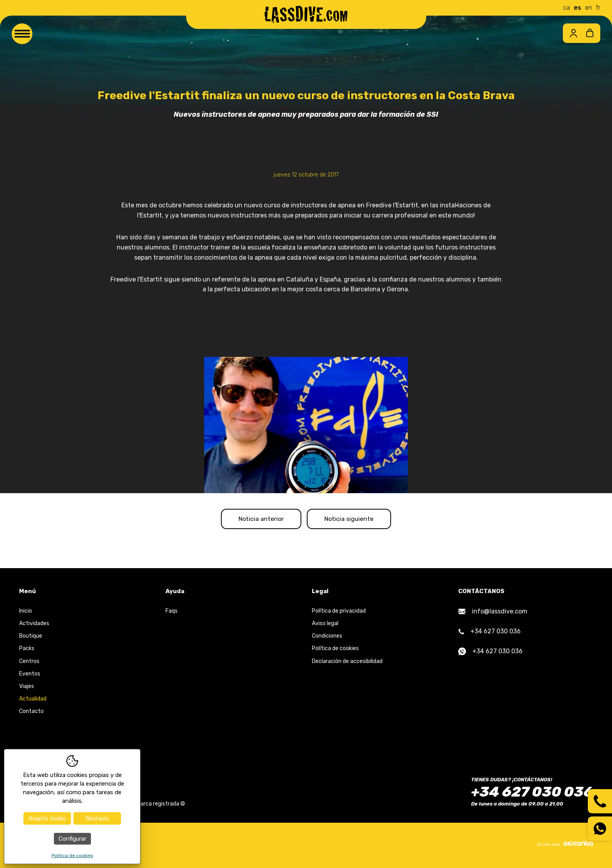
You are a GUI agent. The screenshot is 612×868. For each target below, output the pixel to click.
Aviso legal (325, 625)
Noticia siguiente (352, 520)
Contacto (31, 713)
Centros (29, 662)
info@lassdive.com (493, 613)
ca (566, 8)
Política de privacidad (339, 612)
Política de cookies (335, 650)
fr (598, 8)
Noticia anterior (258, 520)
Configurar (72, 839)
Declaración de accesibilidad (347, 662)
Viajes (27, 688)
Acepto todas (47, 818)
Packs (27, 650)
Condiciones (327, 637)
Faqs (172, 612)
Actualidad (33, 700)
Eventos (30, 675)
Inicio (26, 612)
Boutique (31, 637)
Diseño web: (565, 845)
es (577, 8)
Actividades (34, 625)
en (589, 8)
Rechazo (97, 818)
